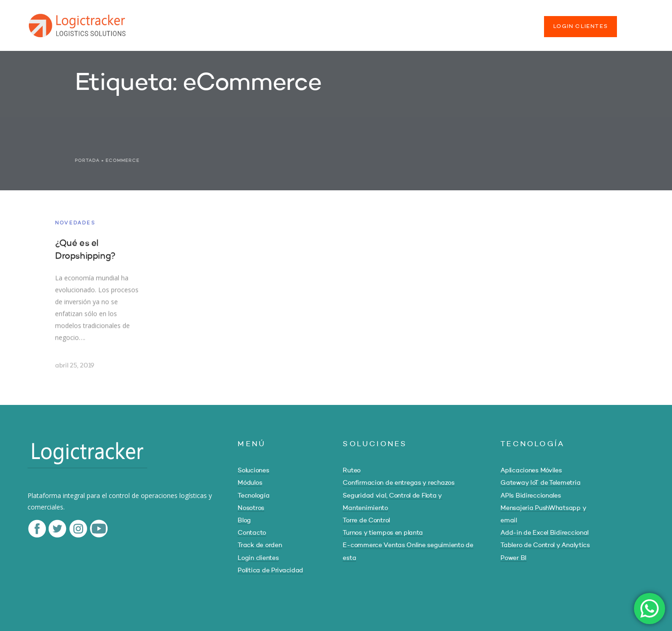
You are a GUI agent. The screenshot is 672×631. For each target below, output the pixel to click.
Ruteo (352, 470)
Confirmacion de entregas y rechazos (398, 483)
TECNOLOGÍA (295, 22)
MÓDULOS (241, 22)
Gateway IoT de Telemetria (540, 483)
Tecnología (253, 496)
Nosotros (251, 508)
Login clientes (258, 558)
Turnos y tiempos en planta (383, 533)
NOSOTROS (351, 22)
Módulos (250, 483)
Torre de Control (366, 520)
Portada (87, 161)
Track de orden (260, 545)
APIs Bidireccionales (530, 496)
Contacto (252, 533)
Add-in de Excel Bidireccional (544, 533)
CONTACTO (437, 22)
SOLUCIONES (188, 22)
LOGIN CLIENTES (580, 27)
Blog (244, 520)
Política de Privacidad (270, 570)
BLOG (394, 22)
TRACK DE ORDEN (500, 22)
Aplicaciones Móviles (531, 470)
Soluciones (253, 470)
